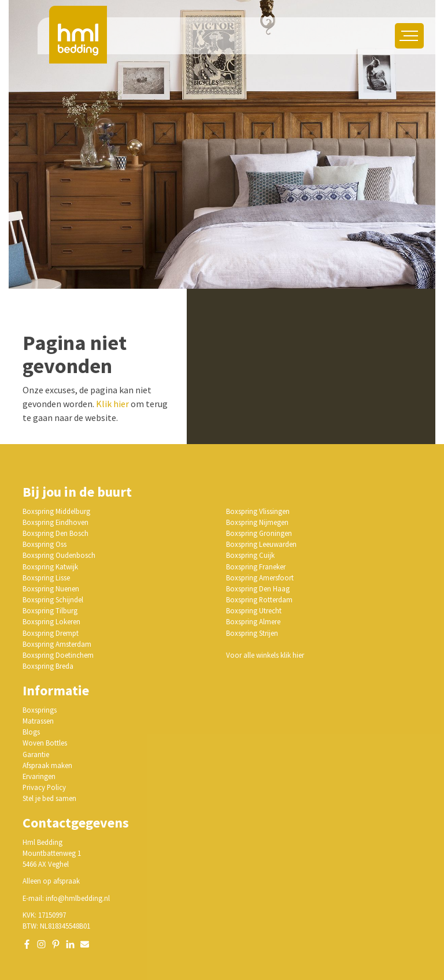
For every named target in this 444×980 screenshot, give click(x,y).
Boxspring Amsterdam (57, 644)
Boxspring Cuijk (250, 555)
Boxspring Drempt (51, 633)
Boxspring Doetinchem (58, 655)
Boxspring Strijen (252, 633)
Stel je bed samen (49, 798)
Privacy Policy (44, 787)
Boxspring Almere (253, 621)
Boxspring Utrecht (254, 610)
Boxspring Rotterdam (259, 599)
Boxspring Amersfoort (260, 577)
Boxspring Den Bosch (55, 533)
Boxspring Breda (48, 666)
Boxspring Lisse (46, 577)
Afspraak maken (47, 765)
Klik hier (112, 404)
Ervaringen (39, 776)
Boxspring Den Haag (258, 588)
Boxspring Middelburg (56, 511)
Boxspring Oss (45, 544)
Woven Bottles (45, 743)
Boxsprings (40, 710)
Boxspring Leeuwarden (261, 544)
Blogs (31, 732)
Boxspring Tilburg (50, 610)
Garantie (36, 754)
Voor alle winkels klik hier (265, 655)
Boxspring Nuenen (51, 588)
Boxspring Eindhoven (55, 522)
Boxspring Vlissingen (258, 511)
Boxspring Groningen (259, 533)
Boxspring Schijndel (53, 599)
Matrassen (38, 721)
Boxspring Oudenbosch (59, 555)
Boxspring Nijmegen (257, 522)
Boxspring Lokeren (51, 621)
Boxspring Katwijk (50, 567)
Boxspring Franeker (256, 567)
